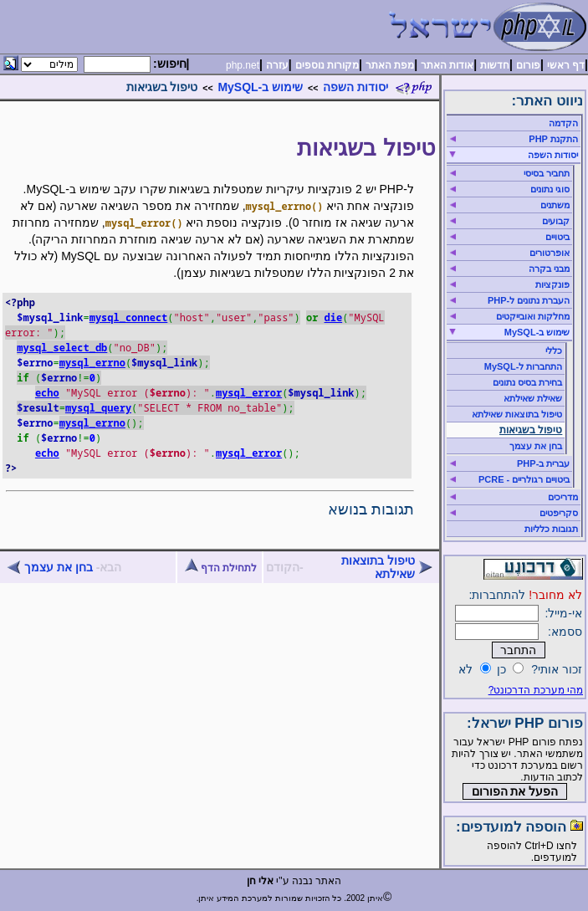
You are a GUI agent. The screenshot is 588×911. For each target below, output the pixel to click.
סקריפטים (559, 513)
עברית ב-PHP (543, 463)
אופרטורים (550, 253)
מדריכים (563, 497)
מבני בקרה (549, 269)
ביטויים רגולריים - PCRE (524, 479)
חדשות (495, 65)
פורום (528, 65)
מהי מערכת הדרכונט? (536, 690)
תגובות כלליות (551, 529)
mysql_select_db (62, 348)
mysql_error (249, 393)
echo (47, 393)
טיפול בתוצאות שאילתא (378, 567)
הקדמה (563, 123)
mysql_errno (92, 363)
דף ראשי (566, 65)
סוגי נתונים (550, 189)
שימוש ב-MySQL (260, 87)
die (334, 317)
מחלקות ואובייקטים (533, 316)
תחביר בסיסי (547, 173)
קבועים (556, 221)
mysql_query (98, 408)
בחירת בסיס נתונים (527, 382)
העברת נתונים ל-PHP (529, 300)
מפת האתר (390, 65)
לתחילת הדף (221, 568)
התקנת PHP (553, 139)
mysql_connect (129, 317)
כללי (554, 351)
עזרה (277, 65)
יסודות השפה (355, 87)
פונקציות (552, 284)
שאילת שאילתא (533, 398)
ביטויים (557, 237)
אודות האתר (447, 65)
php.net (243, 65)
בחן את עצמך (59, 567)
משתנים (555, 205)
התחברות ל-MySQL (524, 366)
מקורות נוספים (327, 65)
